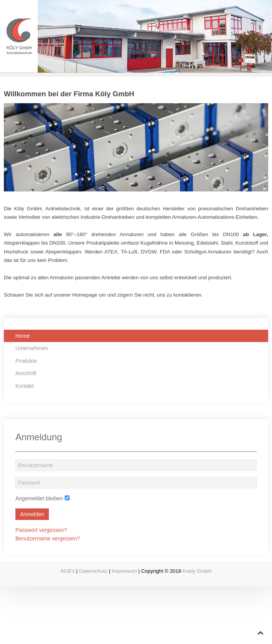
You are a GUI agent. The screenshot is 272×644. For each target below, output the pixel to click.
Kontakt (24, 386)
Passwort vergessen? (41, 530)
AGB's (68, 571)
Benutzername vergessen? (48, 538)
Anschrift (26, 373)
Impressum (124, 571)
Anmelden (32, 514)
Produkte (26, 361)
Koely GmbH (197, 571)
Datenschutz (93, 571)
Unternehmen (32, 348)
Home (23, 336)
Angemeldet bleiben (39, 498)
